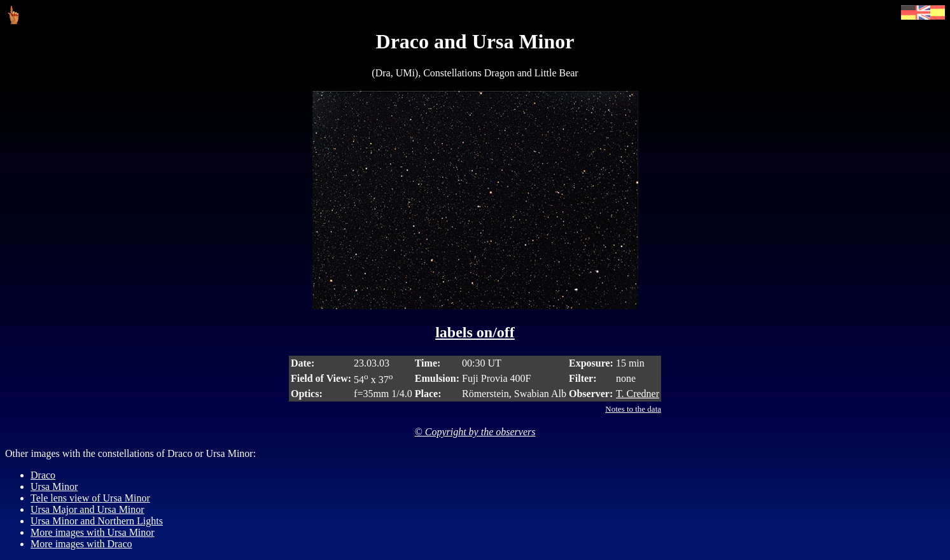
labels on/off (475, 332)
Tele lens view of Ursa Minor (90, 498)
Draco (43, 475)
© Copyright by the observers (475, 432)
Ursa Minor (54, 486)
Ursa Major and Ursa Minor (87, 509)
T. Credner (638, 394)
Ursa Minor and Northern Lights (97, 521)
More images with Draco (81, 544)
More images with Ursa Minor (93, 532)
